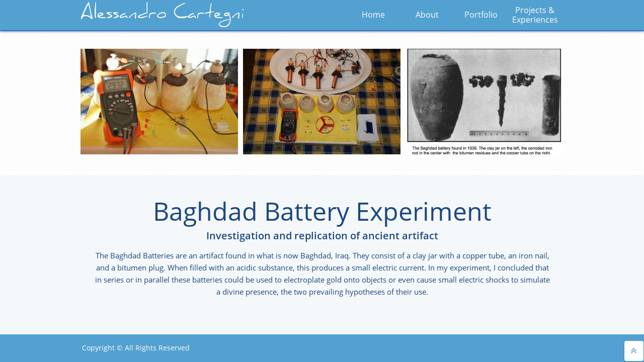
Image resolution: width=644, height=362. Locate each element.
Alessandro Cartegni (163, 15)
